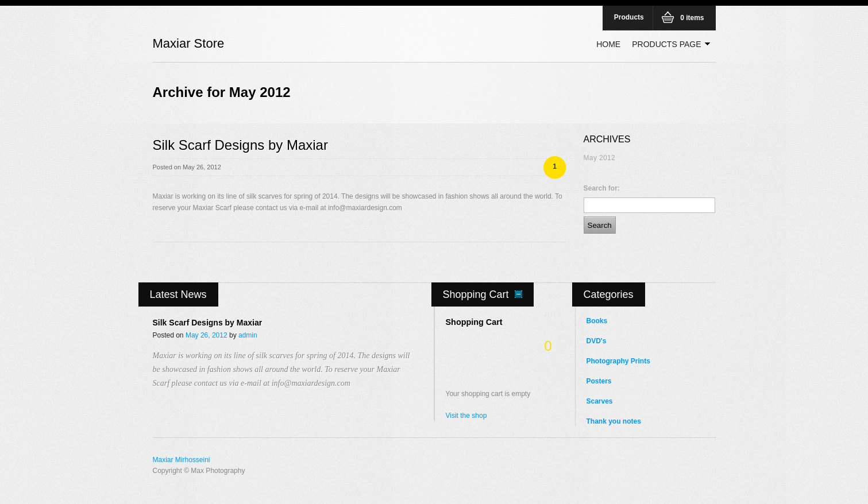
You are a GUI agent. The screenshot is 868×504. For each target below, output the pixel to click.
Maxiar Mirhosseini (182, 460)
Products (629, 17)
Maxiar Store (189, 43)
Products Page (668, 46)
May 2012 (600, 158)
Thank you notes (614, 421)
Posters (599, 381)
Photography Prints (618, 361)
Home (608, 44)
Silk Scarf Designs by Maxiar (240, 145)
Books (597, 321)
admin (248, 335)
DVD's (597, 341)
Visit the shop (466, 416)
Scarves (600, 401)
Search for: (602, 188)
